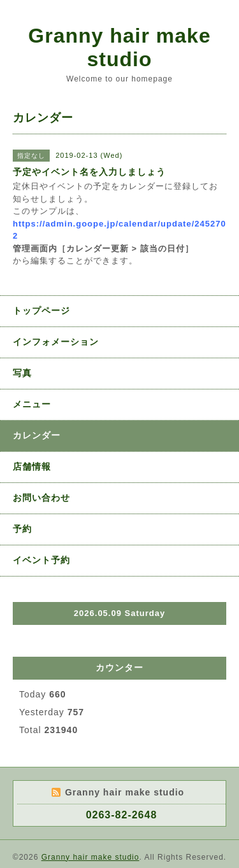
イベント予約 (41, 560)
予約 (22, 529)
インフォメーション (56, 342)
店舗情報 (32, 466)
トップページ (41, 311)
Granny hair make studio (119, 47)
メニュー (32, 404)
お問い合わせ (41, 498)
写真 (22, 373)
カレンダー (37, 435)
